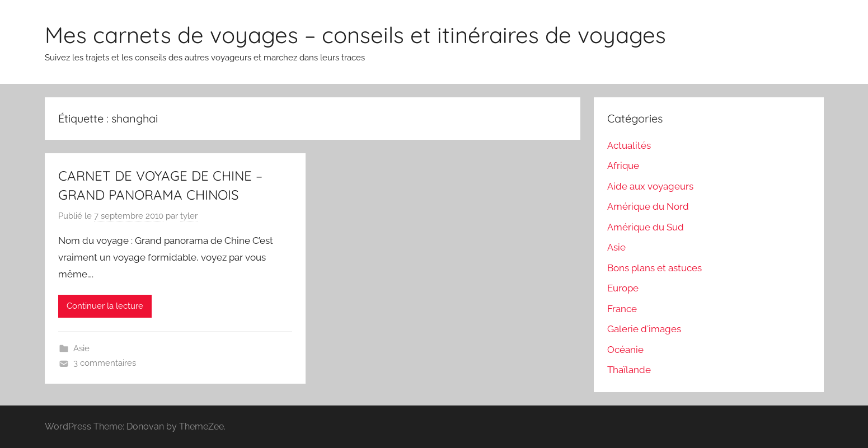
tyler (189, 216)
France (622, 309)
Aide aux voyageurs (650, 186)
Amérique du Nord (648, 206)
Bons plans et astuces (654, 268)
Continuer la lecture (105, 306)
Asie (81, 348)
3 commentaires (105, 363)
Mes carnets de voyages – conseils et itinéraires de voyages (355, 35)
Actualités (629, 145)
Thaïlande (629, 370)
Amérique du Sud (646, 227)
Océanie (625, 350)
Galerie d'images (644, 329)
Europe (623, 288)
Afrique (623, 166)
